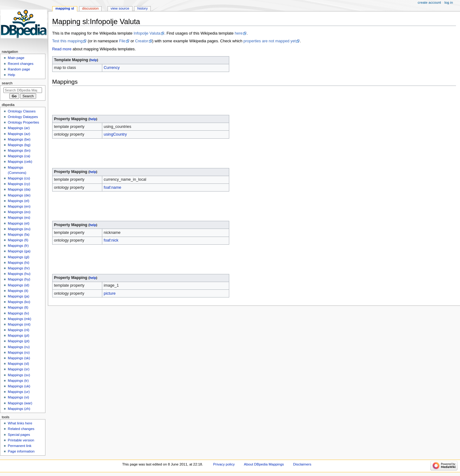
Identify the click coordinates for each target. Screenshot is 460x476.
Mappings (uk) (19, 386)
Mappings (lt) (18, 307)
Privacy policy (224, 464)
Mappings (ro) (19, 352)
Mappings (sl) (18, 364)
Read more (62, 49)
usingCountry (115, 134)
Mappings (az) (19, 134)
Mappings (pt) (19, 341)
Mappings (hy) (19, 279)
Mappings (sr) (19, 369)
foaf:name (112, 187)
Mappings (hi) (18, 263)
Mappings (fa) (19, 234)
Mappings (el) (18, 201)
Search (7, 83)
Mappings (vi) (18, 397)
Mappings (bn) (19, 150)
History (142, 8)
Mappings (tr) (18, 381)
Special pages (19, 435)
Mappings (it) (18, 291)
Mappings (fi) (18, 240)
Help (11, 75)
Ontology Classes (22, 111)
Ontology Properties (23, 122)
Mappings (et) (19, 223)
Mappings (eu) (19, 229)
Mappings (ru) (19, 347)
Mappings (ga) (19, 251)
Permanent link (19, 446)
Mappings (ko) (19, 302)
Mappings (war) (20, 403)
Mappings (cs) (19, 178)
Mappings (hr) (19, 268)
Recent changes (21, 64)
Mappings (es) (19, 217)
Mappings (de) (19, 195)
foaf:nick (111, 240)
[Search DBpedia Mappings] (23, 90)
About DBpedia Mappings (264, 464)
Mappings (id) (18, 285)
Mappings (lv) (18, 313)
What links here (20, 423)
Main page (16, 58)
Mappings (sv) (19, 375)
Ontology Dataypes (23, 117)
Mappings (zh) (19, 409)
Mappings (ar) (19, 128)
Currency (112, 68)
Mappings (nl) (18, 330)
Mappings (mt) (19, 324)
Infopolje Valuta (147, 33)
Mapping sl (65, 8)
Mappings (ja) (18, 296)
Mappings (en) (19, 206)
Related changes (21, 429)
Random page (19, 69)
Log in (449, 2)
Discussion (90, 8)
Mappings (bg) (19, 145)
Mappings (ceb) (20, 162)
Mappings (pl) (18, 335)
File (122, 41)
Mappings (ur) (19, 392)
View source (120, 8)
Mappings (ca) (19, 156)
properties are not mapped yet (270, 41)
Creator (141, 41)
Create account (429, 2)
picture (110, 293)
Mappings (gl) (18, 257)
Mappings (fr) (18, 246)
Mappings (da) (19, 189)
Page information (21, 451)
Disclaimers (302, 464)
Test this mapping (68, 41)
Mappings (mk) (19, 319)
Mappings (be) (19, 139)
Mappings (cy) (19, 184)
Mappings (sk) (19, 358)
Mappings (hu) (19, 274)
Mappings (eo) (19, 212)
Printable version (21, 440)
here (239, 33)
